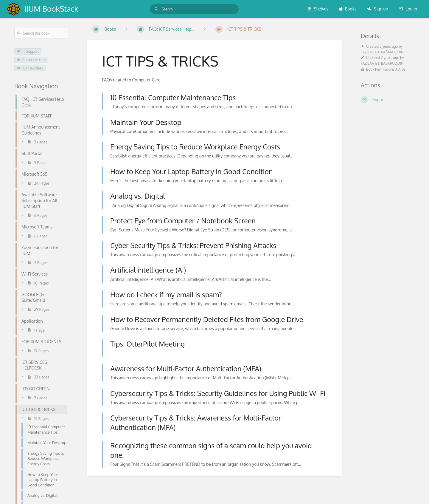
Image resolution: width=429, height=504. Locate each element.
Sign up (378, 9)
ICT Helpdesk (30, 68)
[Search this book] (41, 33)
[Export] (388, 100)
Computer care (31, 60)
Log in (408, 9)
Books (348, 9)
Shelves (318, 9)
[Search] (156, 9)
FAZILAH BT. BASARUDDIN (382, 52)
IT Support (28, 51)
